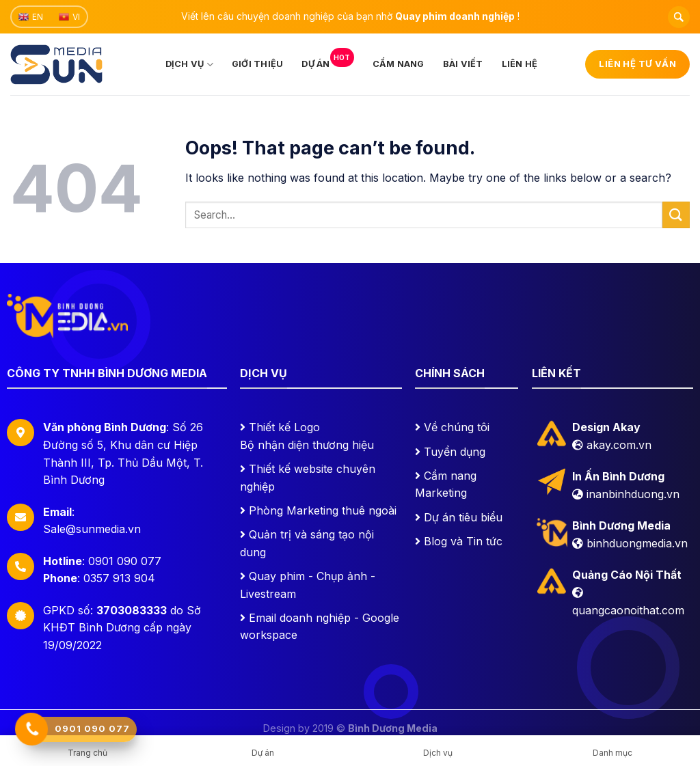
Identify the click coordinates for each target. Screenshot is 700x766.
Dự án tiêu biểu (463, 517)
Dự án (327, 60)
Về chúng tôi (457, 427)
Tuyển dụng (455, 452)
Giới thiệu (258, 64)
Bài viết (463, 64)
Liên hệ (520, 64)
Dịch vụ (189, 65)
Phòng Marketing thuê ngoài (323, 510)
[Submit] (676, 215)
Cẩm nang (399, 64)
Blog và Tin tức (463, 541)
